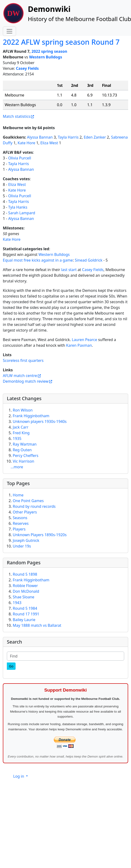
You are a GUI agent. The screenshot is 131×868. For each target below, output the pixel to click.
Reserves (21, 523)
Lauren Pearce (84, 340)
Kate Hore (27, 143)
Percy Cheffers (25, 456)
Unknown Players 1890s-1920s (40, 535)
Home (18, 495)
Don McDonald (26, 591)
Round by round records (34, 506)
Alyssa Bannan (40, 137)
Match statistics (17, 116)
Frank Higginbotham (31, 416)
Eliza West (49, 143)
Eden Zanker (95, 137)
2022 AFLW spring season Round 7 (61, 42)
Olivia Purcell (20, 158)
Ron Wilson (23, 410)
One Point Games (28, 501)
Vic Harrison (23, 461)
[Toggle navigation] (9, 31)
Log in (19, 776)
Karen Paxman (79, 345)
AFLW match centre (20, 376)
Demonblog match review (26, 381)
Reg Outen (22, 450)
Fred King (21, 433)
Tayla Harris (68, 137)
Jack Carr (21, 427)
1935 (17, 438)
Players (19, 529)
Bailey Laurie (24, 620)
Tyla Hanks (18, 207)
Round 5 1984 (25, 608)
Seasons (20, 518)
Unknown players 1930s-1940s (40, 421)
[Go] (11, 666)
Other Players (25, 512)
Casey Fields (27, 68)
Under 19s (22, 546)
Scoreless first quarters (23, 360)
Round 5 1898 (25, 574)
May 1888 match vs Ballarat (37, 625)
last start (69, 270)
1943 (17, 603)
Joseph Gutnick (26, 540)
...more (17, 467)
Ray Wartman (25, 444)
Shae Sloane (23, 597)
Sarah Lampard (22, 213)
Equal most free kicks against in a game (38, 260)
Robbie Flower (25, 586)
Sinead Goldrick (89, 260)
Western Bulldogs (46, 57)
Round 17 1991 (26, 614)
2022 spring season (49, 51)
